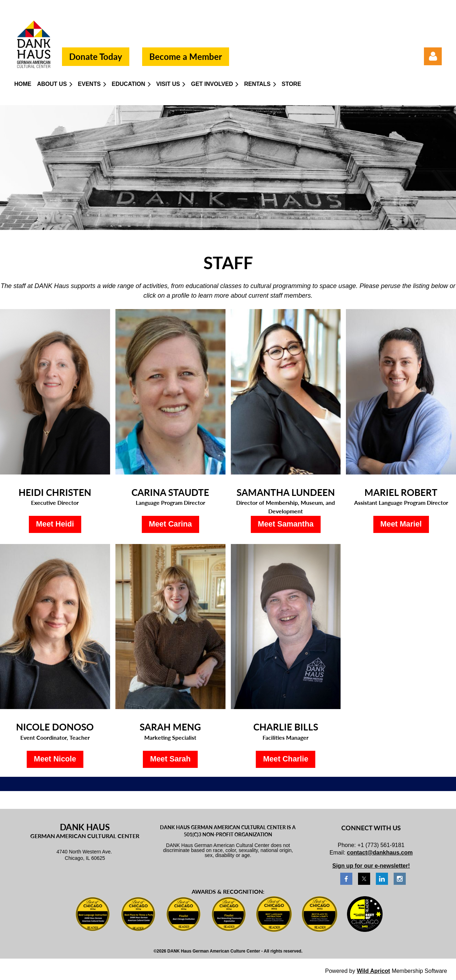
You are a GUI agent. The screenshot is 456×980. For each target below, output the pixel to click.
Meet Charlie (286, 759)
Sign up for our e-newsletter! (371, 866)
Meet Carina (170, 524)
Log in (433, 56)
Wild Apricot (373, 971)
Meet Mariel (401, 524)
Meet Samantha (286, 524)
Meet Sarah (170, 759)
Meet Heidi (55, 524)
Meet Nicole (55, 759)
